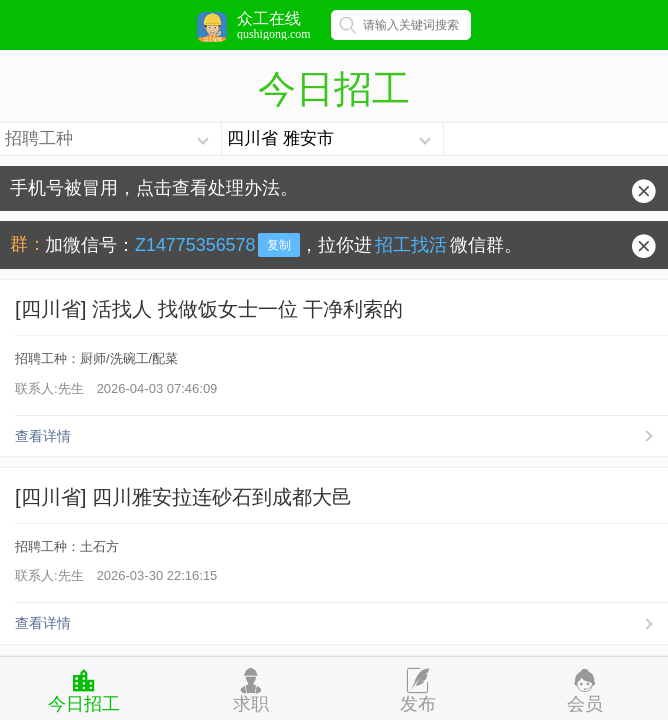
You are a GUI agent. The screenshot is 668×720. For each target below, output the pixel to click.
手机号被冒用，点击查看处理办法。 (154, 188)
